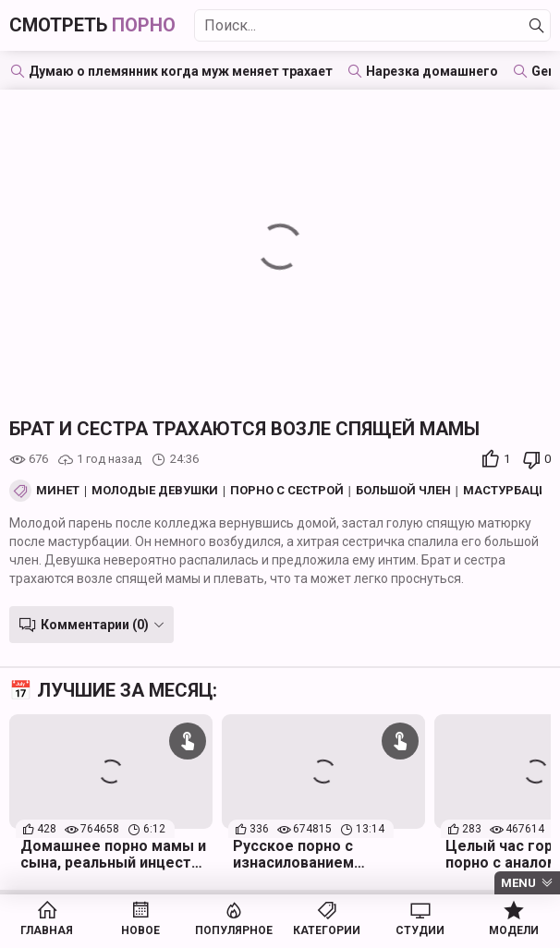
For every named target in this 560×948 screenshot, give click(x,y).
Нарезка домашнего (432, 71)
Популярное (234, 930)
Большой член (403, 491)
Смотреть (92, 25)
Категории (327, 930)
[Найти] (537, 26)
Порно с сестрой (287, 491)
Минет (58, 491)
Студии (420, 930)
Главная (47, 930)
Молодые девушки (155, 491)
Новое (140, 930)
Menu (518, 883)
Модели (514, 930)
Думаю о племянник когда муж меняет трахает (181, 71)
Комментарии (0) (95, 625)
